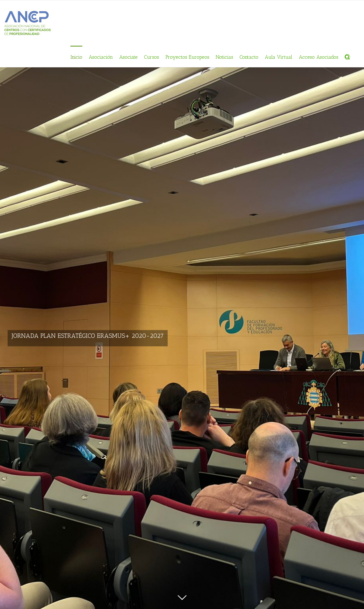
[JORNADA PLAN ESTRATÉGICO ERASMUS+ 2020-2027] (182, 304)
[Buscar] (345, 56)
